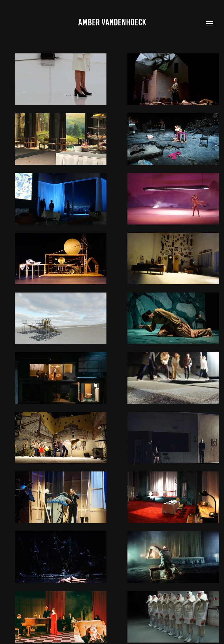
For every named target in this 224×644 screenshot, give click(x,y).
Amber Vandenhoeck (112, 22)
